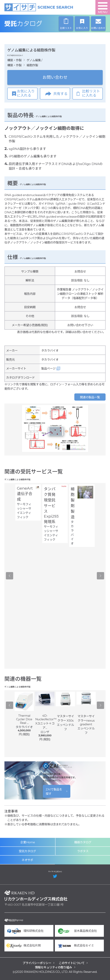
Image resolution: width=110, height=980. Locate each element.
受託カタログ (36, 24)
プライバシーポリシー (37, 963)
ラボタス (83, 851)
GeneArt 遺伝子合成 (25, 494)
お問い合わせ (55, 77)
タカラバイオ (50, 351)
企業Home (28, 842)
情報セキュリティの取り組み (53, 967)
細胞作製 (32, 65)
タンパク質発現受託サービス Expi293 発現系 (51, 505)
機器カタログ (83, 842)
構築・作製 (14, 60)
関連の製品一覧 (90, 397)
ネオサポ (27, 860)
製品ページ (48, 368)
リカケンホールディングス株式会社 (36, 896)
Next (100, 576)
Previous (10, 576)
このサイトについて (72, 963)
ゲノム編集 (34, 60)
